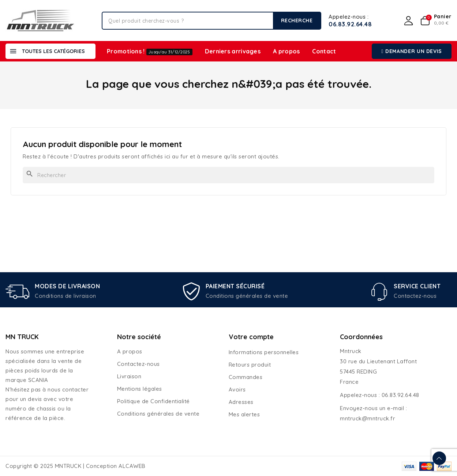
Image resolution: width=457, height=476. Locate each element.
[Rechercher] (228, 175)
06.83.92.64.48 (350, 24)
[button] (412, 51)
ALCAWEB (132, 466)
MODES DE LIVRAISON (67, 286)
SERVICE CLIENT (417, 286)
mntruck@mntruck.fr (368, 418)
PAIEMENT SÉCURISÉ (235, 286)
